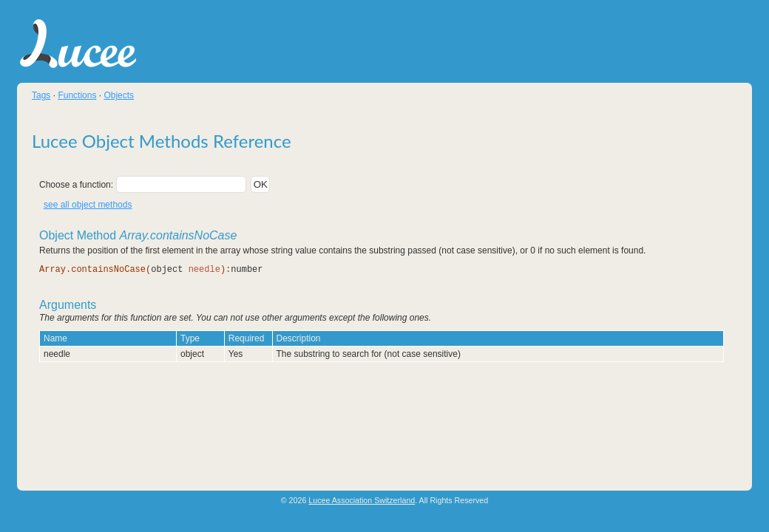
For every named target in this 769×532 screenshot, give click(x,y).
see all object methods (88, 205)
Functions (77, 95)
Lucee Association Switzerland (362, 500)
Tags (41, 95)
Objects (119, 95)
